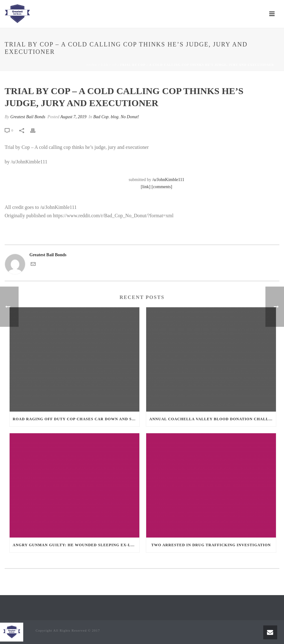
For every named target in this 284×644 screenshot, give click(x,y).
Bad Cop (109, 65)
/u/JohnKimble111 (168, 180)
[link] (146, 187)
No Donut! (130, 117)
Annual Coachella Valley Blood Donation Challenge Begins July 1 (213, 419)
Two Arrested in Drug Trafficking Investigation (211, 545)
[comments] (162, 187)
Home (92, 65)
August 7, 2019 (73, 117)
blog (115, 117)
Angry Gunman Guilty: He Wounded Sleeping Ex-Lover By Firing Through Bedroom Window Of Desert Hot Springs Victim (76, 545)
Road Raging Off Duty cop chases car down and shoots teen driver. (76, 419)
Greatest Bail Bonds (28, 117)
